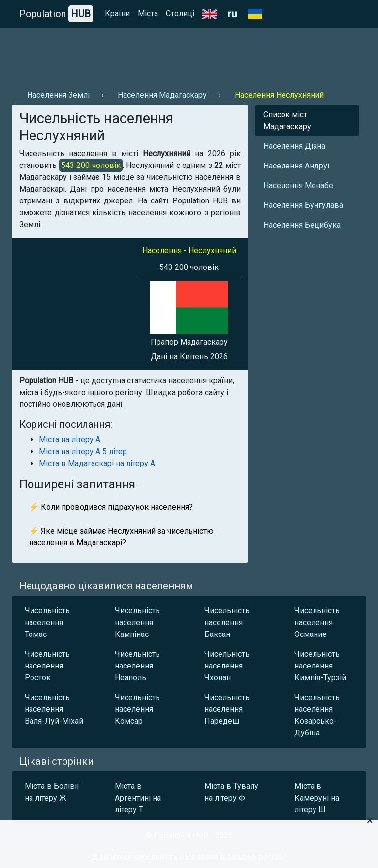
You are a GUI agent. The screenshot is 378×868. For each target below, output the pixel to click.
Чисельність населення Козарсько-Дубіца (317, 715)
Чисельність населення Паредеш (227, 709)
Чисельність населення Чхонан (227, 666)
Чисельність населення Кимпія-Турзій (320, 666)
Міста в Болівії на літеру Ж (52, 792)
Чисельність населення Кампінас (137, 622)
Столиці (180, 14)
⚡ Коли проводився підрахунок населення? (111, 507)
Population (56, 14)
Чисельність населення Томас (47, 622)
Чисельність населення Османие (317, 622)
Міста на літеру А (70, 440)
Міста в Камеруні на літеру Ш (317, 798)
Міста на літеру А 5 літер (83, 451)
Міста (148, 14)
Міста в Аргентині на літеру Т (138, 798)
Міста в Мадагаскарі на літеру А (97, 463)
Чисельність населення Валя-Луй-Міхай (54, 709)
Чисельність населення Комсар (137, 709)
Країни (117, 14)
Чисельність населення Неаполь (137, 666)
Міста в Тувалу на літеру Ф (231, 792)
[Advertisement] (189, 55)
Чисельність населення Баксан (227, 622)
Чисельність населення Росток (47, 666)
